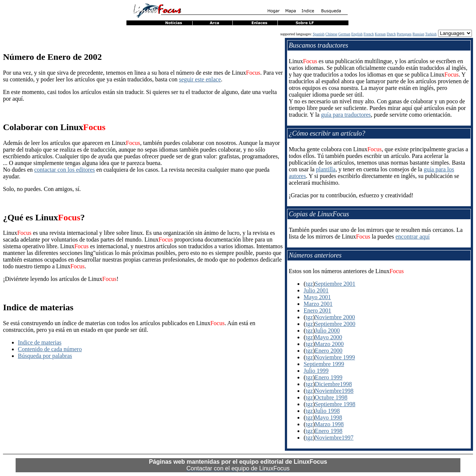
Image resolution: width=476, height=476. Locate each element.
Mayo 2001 (317, 297)
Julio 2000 (327, 331)
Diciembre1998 (334, 384)
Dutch (391, 34)
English (357, 34)
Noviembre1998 (334, 391)
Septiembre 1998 (335, 404)
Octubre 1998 (331, 397)
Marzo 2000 (329, 344)
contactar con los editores (65, 170)
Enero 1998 (329, 431)
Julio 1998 (327, 411)
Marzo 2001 (318, 304)
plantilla (326, 169)
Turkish (431, 34)
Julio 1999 (316, 371)
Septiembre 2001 (335, 284)
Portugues (404, 34)
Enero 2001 (317, 310)
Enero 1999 (329, 377)
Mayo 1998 (329, 417)
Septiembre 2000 (335, 324)
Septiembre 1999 (324, 364)
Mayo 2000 (329, 337)
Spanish (319, 34)
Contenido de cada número (50, 349)
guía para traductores (346, 115)
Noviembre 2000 (335, 317)
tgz (309, 284)
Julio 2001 (316, 290)
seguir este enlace (200, 79)
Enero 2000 (329, 351)
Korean (380, 34)
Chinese (331, 34)
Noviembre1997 (334, 438)
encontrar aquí (412, 237)
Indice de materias (40, 342)
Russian (418, 34)
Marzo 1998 (329, 424)
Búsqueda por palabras (45, 356)
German (344, 34)
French (369, 34)
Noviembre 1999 (335, 357)
